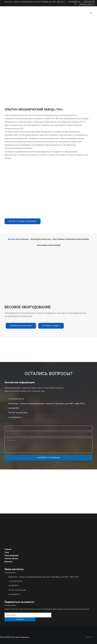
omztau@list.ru (74, 2)
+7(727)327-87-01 (16, 399)
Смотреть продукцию (21, 326)
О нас (7, 552)
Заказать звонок (87, 4)
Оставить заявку (51, 326)
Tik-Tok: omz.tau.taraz (18, 413)
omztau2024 (14, 408)
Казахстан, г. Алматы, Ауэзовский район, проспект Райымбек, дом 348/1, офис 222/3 (35, 2)
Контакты (9, 562)
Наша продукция (12, 555)
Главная (8, 549)
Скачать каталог (11, 558)
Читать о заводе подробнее (23, 221)
